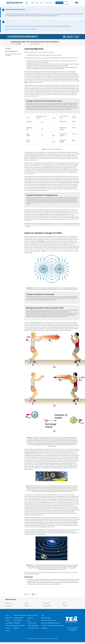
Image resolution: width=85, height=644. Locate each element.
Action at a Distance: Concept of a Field (13, 55)
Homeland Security (33, 628)
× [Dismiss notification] (83, 10)
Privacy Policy (9, 625)
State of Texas (32, 623)
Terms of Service (8, 629)
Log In (67, 1)
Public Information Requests (19, 627)
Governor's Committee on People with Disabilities (52, 627)
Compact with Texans (20, 615)
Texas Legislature (33, 625)
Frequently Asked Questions (33, 617)
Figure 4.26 (29, 253)
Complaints (17, 623)
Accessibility (9, 623)
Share (36, 594)
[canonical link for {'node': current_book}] (64, 37)
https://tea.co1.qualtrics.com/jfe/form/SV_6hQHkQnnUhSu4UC (21, 29)
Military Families (46, 618)
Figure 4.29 (43, 524)
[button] (77, 3)
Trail (42, 615)
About (7, 615)
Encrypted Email (18, 618)
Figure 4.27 (68, 330)
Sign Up (67, 4)
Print (28, 594)
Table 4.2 (51, 87)
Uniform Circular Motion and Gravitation (45, 105)
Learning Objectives (12, 51)
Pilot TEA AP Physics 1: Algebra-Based (23, 37)
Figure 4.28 (47, 466)
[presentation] (42, 122)
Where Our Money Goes (48, 620)
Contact (8, 620)
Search (60, 3)
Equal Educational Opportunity (50, 623)
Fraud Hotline (18, 620)
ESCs (29, 620)
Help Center (9, 618)
